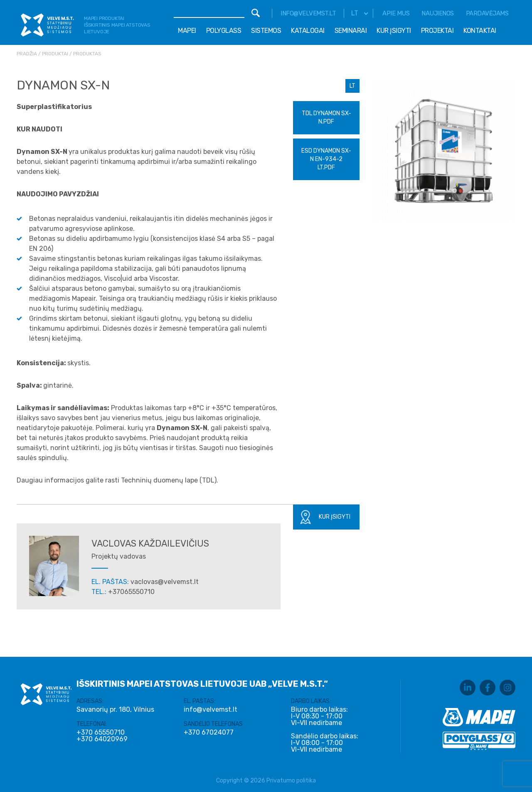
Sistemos (266, 31)
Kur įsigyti (394, 31)
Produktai (55, 54)
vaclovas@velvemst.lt (165, 582)
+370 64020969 (102, 739)
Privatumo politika (291, 781)
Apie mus (396, 13)
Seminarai (351, 31)
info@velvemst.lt (308, 13)
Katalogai (308, 31)
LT (352, 86)
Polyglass (224, 31)
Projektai (437, 31)
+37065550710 (131, 592)
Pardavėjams (487, 13)
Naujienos (438, 13)
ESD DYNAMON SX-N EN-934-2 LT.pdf (326, 159)
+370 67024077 (209, 733)
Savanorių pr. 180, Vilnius (115, 709)
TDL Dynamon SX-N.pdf (326, 118)
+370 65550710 (101, 733)
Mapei (187, 31)
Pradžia (27, 54)
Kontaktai (480, 31)
